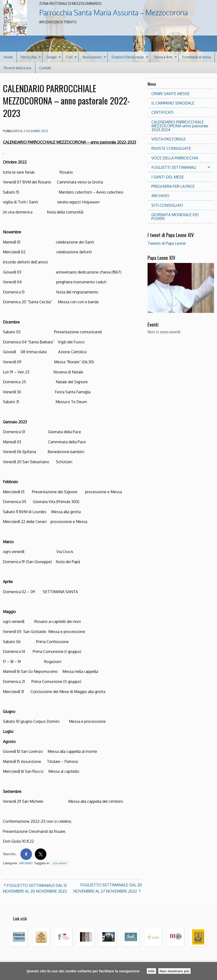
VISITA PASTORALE (168, 139)
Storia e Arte (163, 57)
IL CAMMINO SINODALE (173, 103)
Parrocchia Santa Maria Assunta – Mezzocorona (114, 12)
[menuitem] (8, 57)
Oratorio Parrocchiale (128, 57)
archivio (26, 863)
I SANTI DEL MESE (168, 177)
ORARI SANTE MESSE (170, 94)
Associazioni (92, 57)
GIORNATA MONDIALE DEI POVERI (175, 217)
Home (8, 57)
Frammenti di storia (197, 57)
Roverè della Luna (18, 68)
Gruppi (51, 57)
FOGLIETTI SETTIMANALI (174, 167)
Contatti (45, 68)
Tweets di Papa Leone (167, 243)
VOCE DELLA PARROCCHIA (175, 158)
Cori (69, 57)
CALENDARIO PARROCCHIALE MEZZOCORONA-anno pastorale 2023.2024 (180, 126)
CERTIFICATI (162, 112)
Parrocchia (29, 57)
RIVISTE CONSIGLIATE (171, 148)
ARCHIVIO (160, 196)
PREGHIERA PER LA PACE (173, 186)
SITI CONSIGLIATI (167, 205)
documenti (60, 863)
